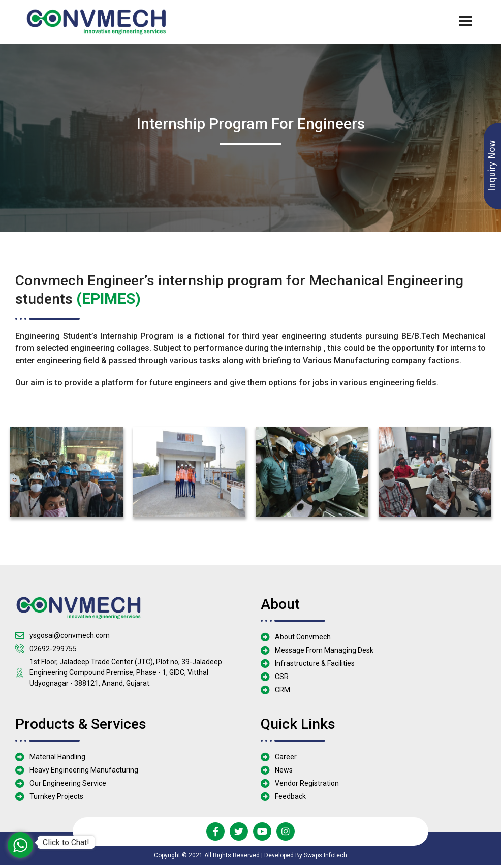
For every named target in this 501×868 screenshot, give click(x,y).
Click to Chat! (66, 842)
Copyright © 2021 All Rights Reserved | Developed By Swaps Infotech (251, 858)
